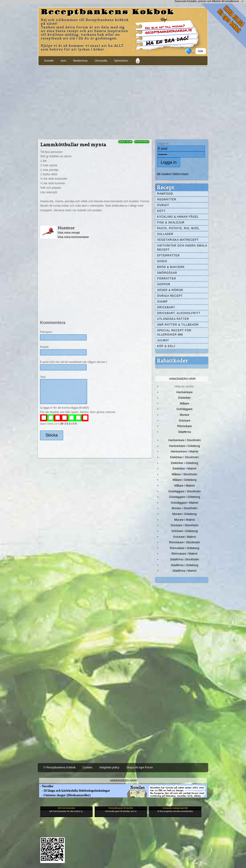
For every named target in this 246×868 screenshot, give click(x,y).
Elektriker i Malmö (185, 468)
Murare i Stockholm (184, 508)
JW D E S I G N (68, 424)
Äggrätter (167, 199)
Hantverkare (185, 392)
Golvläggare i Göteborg (184, 497)
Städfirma (184, 432)
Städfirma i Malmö (184, 571)
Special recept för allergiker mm (174, 333)
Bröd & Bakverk (171, 267)
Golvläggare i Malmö (185, 503)
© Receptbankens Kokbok (60, 767)
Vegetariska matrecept (178, 240)
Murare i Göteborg (184, 514)
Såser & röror (170, 290)
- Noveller (46, 786)
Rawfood (165, 194)
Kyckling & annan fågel (178, 217)
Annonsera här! (182, 379)
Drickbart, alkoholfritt (179, 313)
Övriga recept (170, 296)
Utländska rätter (173, 319)
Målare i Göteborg (184, 480)
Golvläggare (184, 409)
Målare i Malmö (185, 486)
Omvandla (101, 61)
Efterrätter (168, 256)
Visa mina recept (69, 233)
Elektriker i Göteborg (184, 463)
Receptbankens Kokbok (108, 12)
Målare (184, 403)
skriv (63, 61)
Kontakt (49, 61)
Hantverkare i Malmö (184, 451)
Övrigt (163, 205)
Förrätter (167, 279)
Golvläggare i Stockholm (184, 491)
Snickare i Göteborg (184, 531)
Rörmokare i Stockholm (185, 542)
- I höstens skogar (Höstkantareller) (65, 795)
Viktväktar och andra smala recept (182, 248)
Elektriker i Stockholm (185, 457)
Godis (162, 261)
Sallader (165, 234)
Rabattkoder (172, 360)
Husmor (66, 228)
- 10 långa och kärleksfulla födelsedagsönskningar (75, 791)
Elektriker (184, 398)
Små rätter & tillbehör (178, 325)
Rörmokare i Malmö (184, 554)
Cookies (87, 767)
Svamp (162, 302)
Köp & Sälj (166, 346)
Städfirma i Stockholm (184, 559)
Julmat (163, 340)
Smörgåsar (167, 273)
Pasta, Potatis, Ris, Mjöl (178, 228)
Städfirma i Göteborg (184, 565)
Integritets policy (109, 767)
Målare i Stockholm (184, 474)
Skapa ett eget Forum (139, 767)
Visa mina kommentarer (73, 237)
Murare (184, 415)
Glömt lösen (181, 174)
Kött (161, 211)
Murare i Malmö (184, 520)
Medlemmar (80, 61)
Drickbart (166, 307)
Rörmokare (184, 426)
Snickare (184, 421)
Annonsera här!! (124, 780)
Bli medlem (164, 174)
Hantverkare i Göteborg (185, 446)
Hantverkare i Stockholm (184, 440)
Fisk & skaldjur (171, 223)
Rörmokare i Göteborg (184, 548)
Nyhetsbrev (121, 61)
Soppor (164, 284)
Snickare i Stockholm (185, 525)
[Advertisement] (123, 102)
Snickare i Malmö (184, 537)
